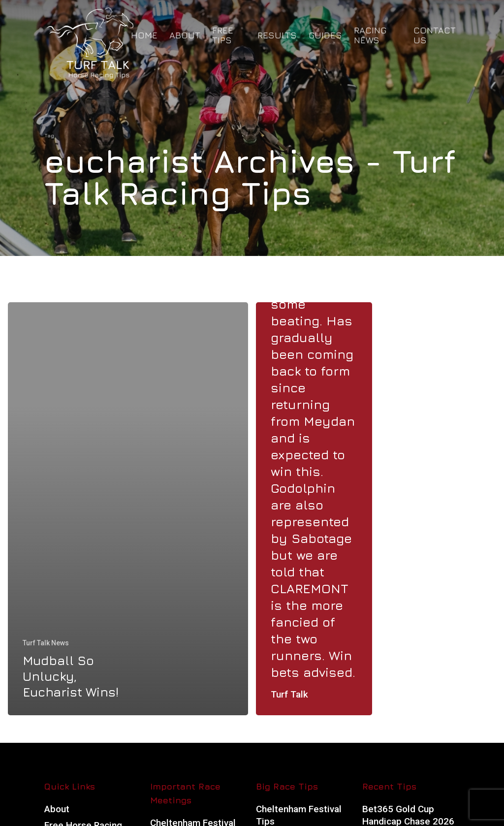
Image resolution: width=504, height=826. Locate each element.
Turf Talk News (46, 643)
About (57, 809)
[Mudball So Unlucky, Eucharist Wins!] (128, 509)
